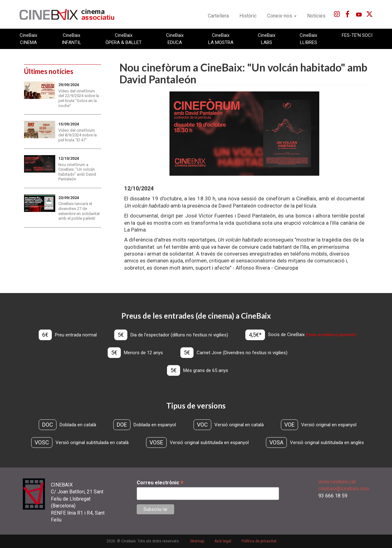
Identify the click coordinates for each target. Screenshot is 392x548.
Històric (248, 16)
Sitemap (197, 541)
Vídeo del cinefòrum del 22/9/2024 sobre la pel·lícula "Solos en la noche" (79, 98)
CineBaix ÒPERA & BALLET (124, 39)
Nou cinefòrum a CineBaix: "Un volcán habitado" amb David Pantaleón (77, 172)
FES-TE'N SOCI (357, 35)
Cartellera (218, 16)
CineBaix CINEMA (28, 39)
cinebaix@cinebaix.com (344, 489)
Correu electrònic (160, 483)
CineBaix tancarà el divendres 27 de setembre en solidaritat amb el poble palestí (79, 211)
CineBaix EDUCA (175, 39)
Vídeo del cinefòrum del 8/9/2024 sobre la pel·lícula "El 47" (78, 135)
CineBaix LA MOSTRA (221, 39)
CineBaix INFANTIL (71, 39)
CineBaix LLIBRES (308, 39)
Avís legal (223, 541)
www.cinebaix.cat (337, 482)
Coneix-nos (282, 16)
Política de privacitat (259, 541)
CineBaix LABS (267, 39)
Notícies (316, 16)
